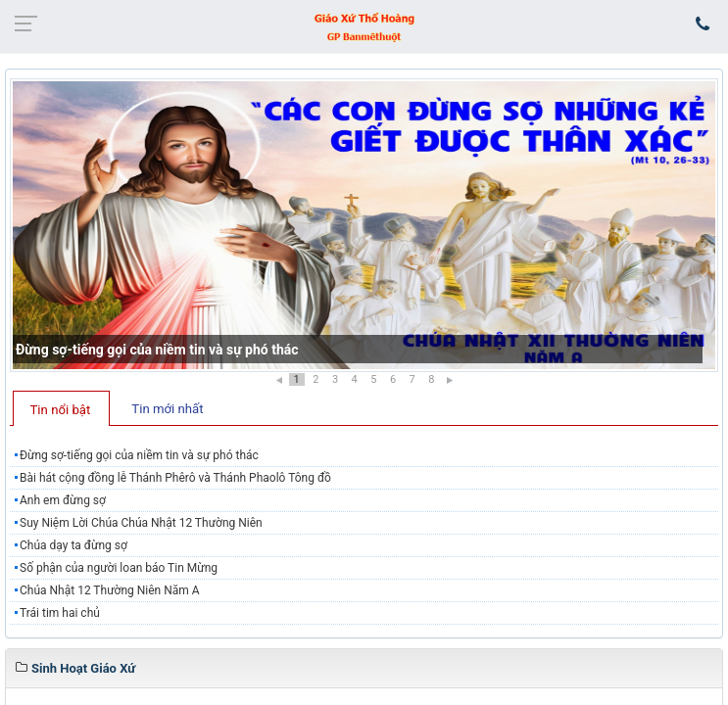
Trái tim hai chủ (60, 613)
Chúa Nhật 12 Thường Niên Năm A (110, 590)
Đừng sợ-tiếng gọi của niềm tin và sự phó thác (157, 350)
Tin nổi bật (61, 410)
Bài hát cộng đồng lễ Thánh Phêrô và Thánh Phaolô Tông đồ (175, 478)
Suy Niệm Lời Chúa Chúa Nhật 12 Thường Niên (141, 523)
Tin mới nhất (167, 409)
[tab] (61, 408)
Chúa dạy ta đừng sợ (73, 545)
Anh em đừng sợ (63, 500)
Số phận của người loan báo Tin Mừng (119, 568)
